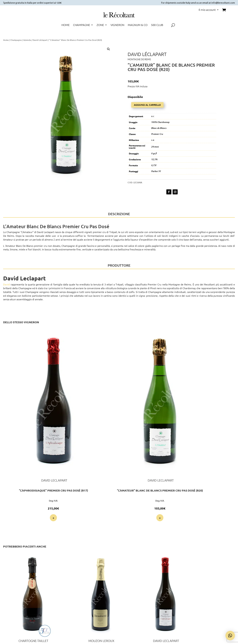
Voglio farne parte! (41, 611)
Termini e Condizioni (199, 596)
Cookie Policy (199, 593)
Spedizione (159, 593)
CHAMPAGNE (82, 25)
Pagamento (159, 589)
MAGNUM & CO (138, 25)
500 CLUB (157, 25)
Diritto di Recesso (199, 600)
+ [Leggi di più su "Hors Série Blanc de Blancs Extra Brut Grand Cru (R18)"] (19, 522)
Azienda (27, 40)
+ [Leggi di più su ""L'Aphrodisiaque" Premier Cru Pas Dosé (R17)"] (19, 413)
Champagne (16, 40)
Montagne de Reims (139, 59)
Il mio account (207, 10)
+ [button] (59, 413)
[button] (108, 49)
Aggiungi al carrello (147, 103)
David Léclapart (40, 40)
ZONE (100, 25)
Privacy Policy (199, 589)
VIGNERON (117, 25)
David (7, 282)
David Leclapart (45, 229)
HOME (66, 25)
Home (6, 40)
